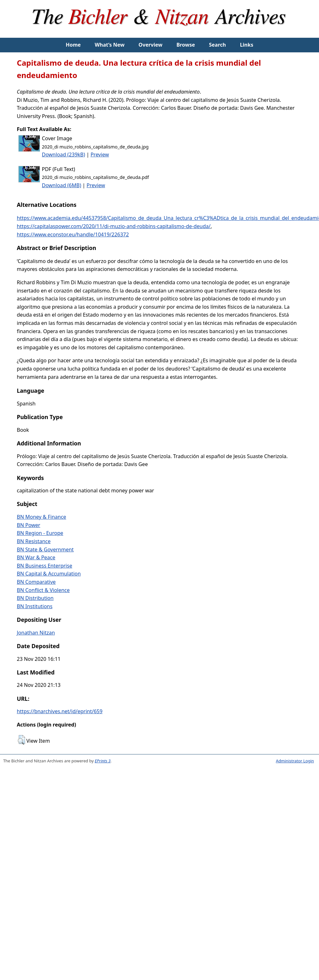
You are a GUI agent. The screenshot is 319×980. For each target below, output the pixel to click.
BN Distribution (35, 598)
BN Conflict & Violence (43, 590)
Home (73, 45)
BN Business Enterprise (45, 566)
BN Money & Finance (42, 517)
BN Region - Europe (40, 533)
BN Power (29, 525)
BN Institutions (35, 606)
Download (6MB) (62, 185)
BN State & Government (45, 549)
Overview (150, 45)
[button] (21, 740)
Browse (186, 45)
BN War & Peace (36, 557)
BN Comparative (36, 582)
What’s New (110, 45)
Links (247, 45)
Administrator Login (295, 761)
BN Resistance (34, 541)
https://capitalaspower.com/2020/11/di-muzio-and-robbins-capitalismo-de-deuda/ (114, 226)
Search (217, 45)
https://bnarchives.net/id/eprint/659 (60, 711)
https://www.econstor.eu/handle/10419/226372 (73, 234)
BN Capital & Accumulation (49, 574)
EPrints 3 (103, 761)
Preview (100, 155)
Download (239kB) (63, 155)
